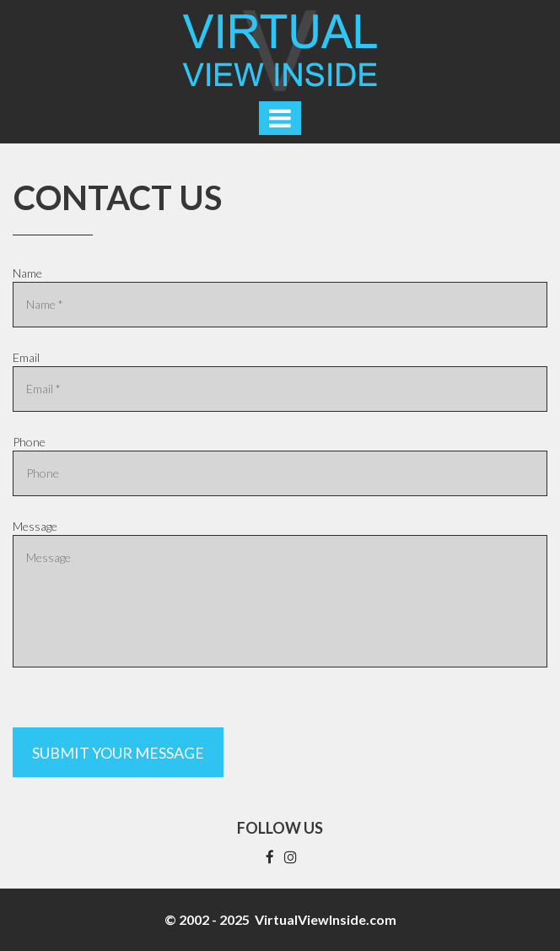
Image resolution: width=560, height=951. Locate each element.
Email (26, 357)
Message (35, 526)
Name (27, 273)
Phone (29, 442)
